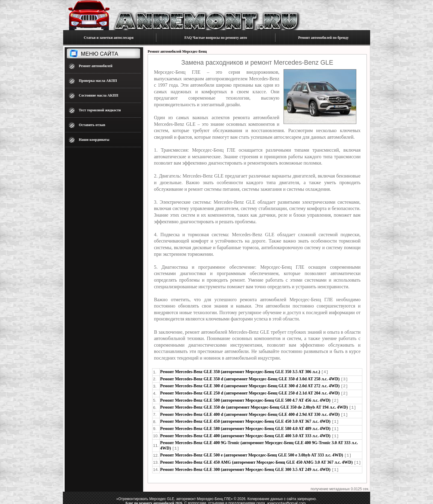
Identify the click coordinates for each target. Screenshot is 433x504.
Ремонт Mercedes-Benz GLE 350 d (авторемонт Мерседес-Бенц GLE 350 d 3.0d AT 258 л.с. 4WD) (250, 379)
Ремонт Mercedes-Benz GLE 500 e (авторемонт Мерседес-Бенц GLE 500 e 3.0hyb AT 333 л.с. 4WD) (252, 452)
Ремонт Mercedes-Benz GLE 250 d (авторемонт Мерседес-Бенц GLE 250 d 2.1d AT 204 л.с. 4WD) (250, 392)
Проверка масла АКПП (98, 81)
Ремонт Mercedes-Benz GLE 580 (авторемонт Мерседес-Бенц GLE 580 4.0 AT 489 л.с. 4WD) (245, 426)
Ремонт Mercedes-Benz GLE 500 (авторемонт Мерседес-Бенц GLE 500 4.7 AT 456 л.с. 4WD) (245, 399)
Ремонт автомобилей (96, 66)
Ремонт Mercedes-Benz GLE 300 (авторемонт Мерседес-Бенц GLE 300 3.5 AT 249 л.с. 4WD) (245, 466)
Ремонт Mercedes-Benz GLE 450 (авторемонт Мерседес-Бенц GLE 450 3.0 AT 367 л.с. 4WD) (245, 419)
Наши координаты (94, 140)
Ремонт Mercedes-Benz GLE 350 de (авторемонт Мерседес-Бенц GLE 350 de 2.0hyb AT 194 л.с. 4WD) (254, 406)
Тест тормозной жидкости (100, 110)
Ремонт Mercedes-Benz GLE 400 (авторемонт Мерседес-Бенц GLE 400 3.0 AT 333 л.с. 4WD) (245, 433)
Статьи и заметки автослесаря (109, 38)
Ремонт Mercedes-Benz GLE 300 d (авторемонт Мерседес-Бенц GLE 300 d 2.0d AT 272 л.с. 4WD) (250, 385)
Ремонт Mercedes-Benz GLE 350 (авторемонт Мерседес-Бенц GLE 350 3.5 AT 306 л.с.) (240, 372)
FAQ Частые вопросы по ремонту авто (216, 38)
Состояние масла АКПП (98, 95)
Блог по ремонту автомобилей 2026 (154, 499)
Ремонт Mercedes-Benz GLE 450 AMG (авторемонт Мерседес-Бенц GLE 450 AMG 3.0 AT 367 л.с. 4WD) (256, 459)
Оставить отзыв (92, 125)
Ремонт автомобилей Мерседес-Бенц (177, 51)
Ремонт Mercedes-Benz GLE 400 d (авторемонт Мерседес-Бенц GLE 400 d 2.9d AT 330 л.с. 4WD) (250, 413)
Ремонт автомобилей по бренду (324, 38)
